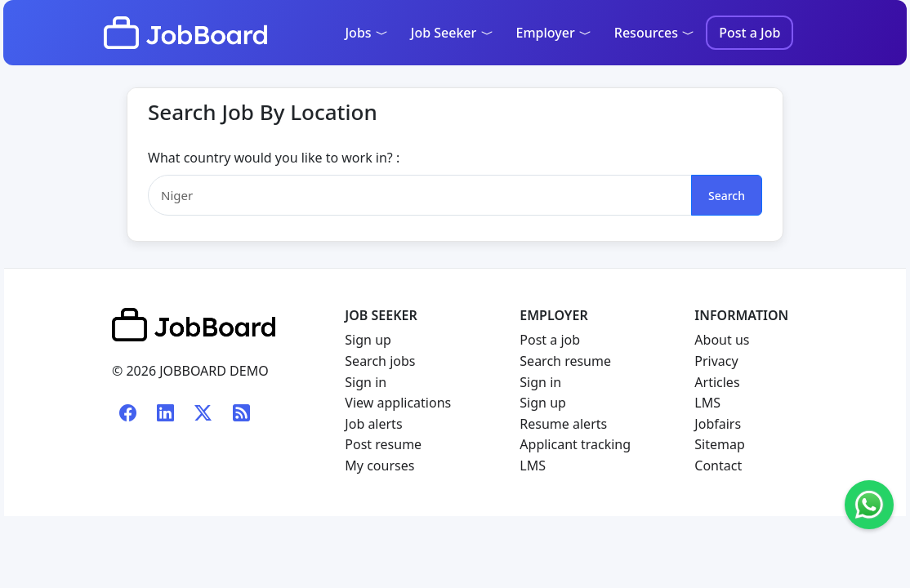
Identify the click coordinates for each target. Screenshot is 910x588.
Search (727, 196)
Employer (554, 33)
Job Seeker (452, 33)
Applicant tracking (575, 444)
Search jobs (380, 361)
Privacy (716, 361)
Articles (717, 382)
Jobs (366, 33)
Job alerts (373, 424)
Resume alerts (563, 424)
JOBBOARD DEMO (212, 371)
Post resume (383, 444)
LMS (533, 465)
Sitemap (720, 444)
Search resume (565, 361)
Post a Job (749, 33)
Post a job (550, 340)
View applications (398, 403)
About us (722, 340)
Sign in (366, 382)
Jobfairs (718, 424)
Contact (718, 465)
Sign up (368, 340)
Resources (654, 33)
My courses (379, 465)
